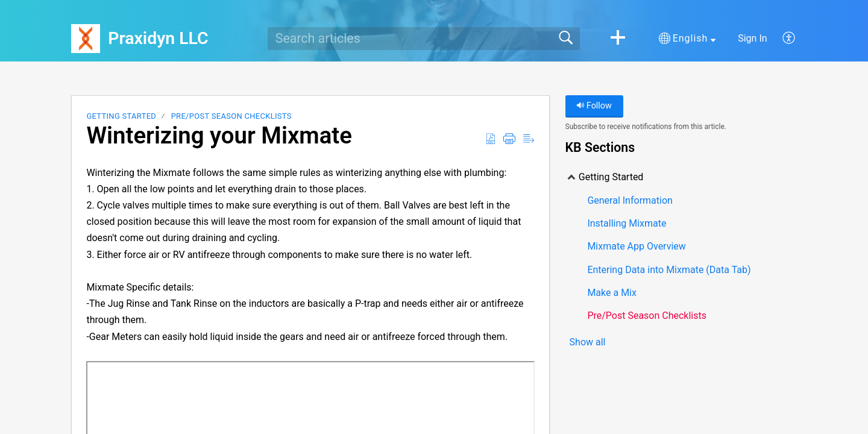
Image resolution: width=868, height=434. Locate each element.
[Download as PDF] (491, 139)
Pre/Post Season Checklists (231, 116)
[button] (618, 39)
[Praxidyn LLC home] (86, 39)
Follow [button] (594, 106)
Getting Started (121, 116)
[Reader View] (529, 139)
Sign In (752, 38)
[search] (424, 39)
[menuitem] (782, 39)
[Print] (509, 139)
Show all (588, 343)
